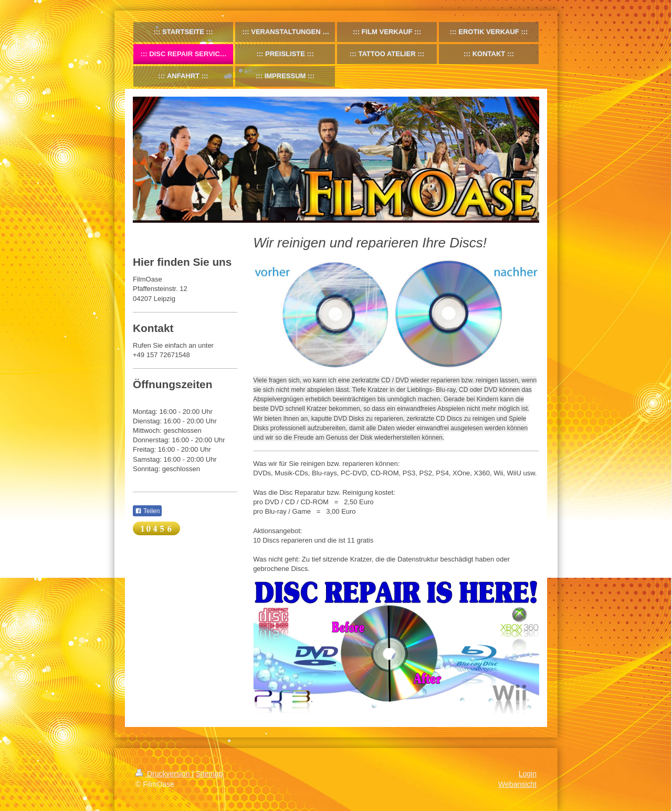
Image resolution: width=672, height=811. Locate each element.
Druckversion (164, 774)
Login (528, 774)
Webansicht (517, 784)
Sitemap (209, 774)
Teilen (147, 511)
